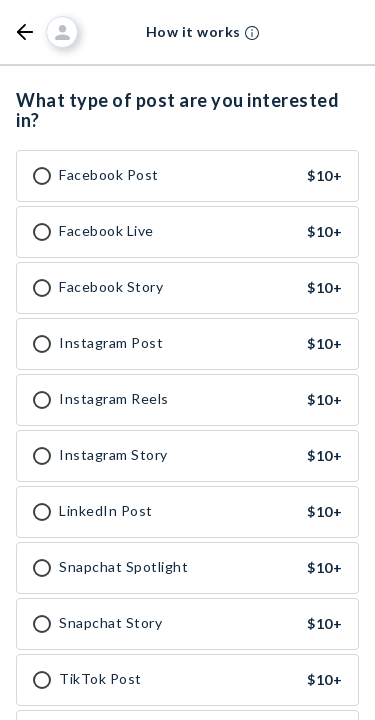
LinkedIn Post (106, 511)
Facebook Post (109, 175)
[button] (25, 32)
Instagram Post (111, 343)
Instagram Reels (114, 399)
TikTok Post (100, 679)
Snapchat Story (110, 623)
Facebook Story (111, 287)
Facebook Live (106, 231)
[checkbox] (42, 176)
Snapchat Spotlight (123, 567)
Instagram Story (113, 455)
